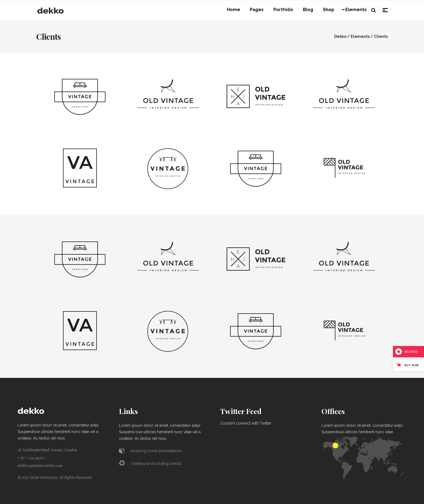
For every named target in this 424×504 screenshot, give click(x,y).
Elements (360, 36)
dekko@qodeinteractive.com (40, 466)
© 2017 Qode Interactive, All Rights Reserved (54, 478)
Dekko (340, 36)
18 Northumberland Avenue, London (47, 450)
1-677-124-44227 (31, 458)
